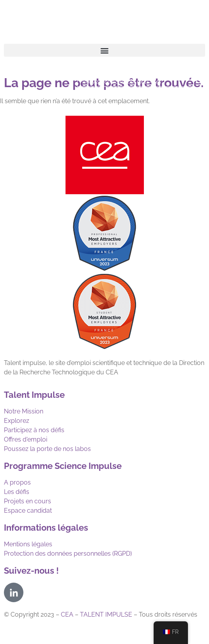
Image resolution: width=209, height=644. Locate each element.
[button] (104, 50)
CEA (67, 614)
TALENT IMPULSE (106, 614)
